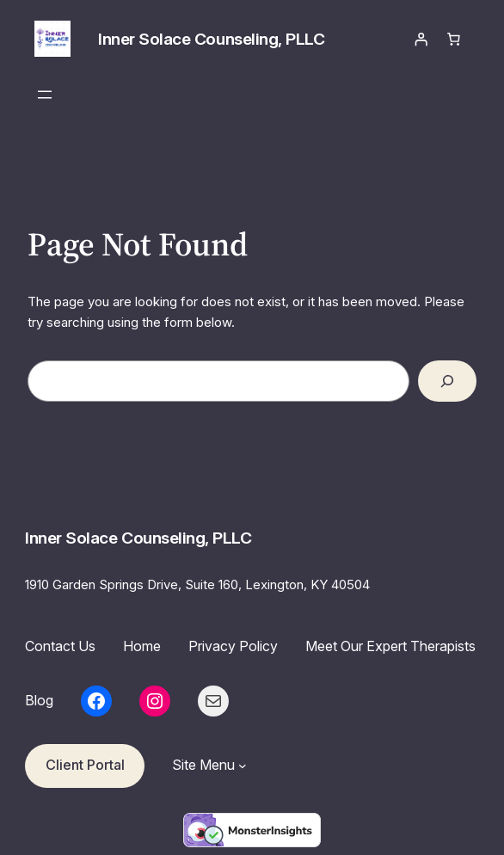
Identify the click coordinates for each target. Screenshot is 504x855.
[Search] (447, 381)
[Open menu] (45, 95)
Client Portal (85, 765)
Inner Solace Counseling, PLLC (211, 39)
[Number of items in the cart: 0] (453, 39)
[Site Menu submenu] (243, 766)
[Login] (421, 39)
